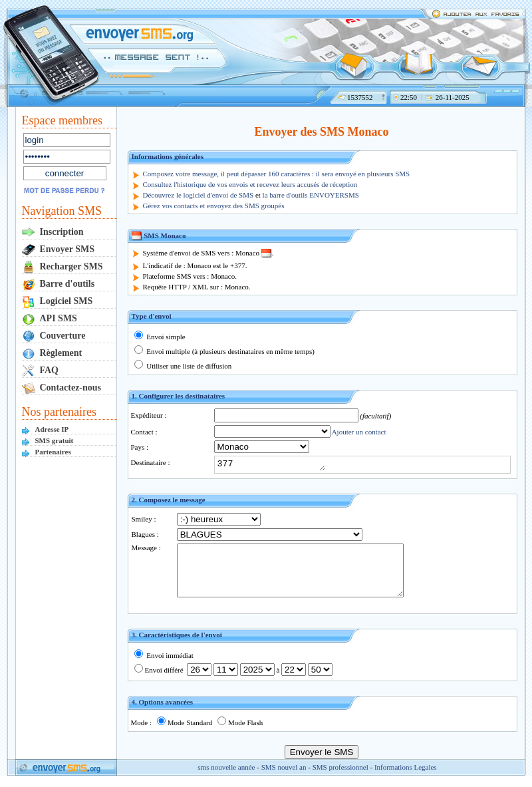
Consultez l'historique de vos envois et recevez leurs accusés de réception (250, 184)
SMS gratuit (55, 440)
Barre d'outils (67, 284)
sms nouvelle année (226, 777)
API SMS (59, 318)
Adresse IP (52, 429)
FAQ (50, 370)
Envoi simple (160, 337)
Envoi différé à (233, 680)
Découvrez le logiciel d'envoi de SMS (199, 195)
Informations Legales (406, 777)
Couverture (63, 336)
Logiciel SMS (66, 301)
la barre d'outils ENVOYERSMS (311, 195)
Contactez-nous (71, 388)
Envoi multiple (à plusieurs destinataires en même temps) (224, 351)
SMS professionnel (340, 777)
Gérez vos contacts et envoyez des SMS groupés (214, 206)
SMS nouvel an (284, 777)
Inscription (62, 232)
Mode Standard (185, 732)
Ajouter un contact (359, 432)
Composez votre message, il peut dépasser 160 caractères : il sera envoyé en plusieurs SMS (277, 174)
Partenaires (53, 452)
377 (277, 464)
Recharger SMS (71, 266)
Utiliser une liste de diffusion (183, 366)
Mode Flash (240, 732)
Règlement (61, 353)
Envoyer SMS (67, 249)
